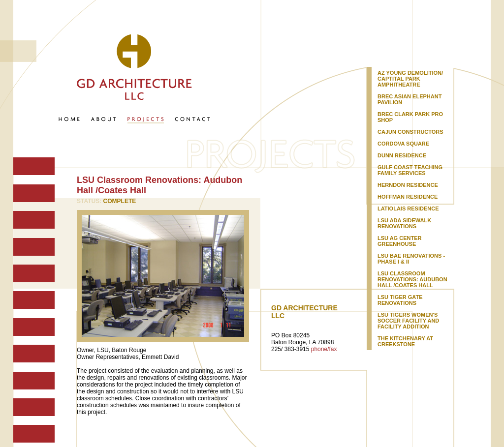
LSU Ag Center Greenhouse (399, 241)
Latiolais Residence (408, 209)
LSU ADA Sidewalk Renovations (404, 223)
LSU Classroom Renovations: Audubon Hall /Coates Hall (412, 279)
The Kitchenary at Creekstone (405, 341)
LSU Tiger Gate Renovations (400, 300)
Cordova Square (403, 144)
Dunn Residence (402, 155)
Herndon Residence (408, 185)
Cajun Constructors (410, 132)
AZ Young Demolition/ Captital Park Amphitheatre (410, 79)
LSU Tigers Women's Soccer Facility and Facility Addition (408, 321)
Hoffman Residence (408, 197)
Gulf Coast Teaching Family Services (410, 170)
